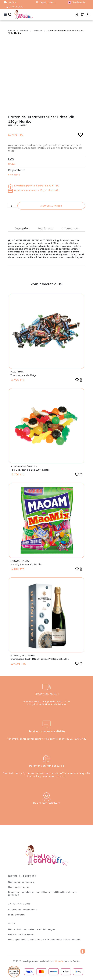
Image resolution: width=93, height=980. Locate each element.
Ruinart (15, 655)
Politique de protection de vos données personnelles (44, 939)
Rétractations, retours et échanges (32, 929)
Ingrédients (45, 228)
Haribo (13, 125)
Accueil (12, 30)
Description (22, 228)
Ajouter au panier (51, 206)
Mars (13, 372)
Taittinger (28, 655)
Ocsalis (59, 961)
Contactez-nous (19, 887)
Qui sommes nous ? (21, 882)
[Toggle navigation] (5, 15)
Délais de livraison (21, 934)
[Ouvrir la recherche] (10, 15)
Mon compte (17, 915)
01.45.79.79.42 (16, 7)
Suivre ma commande (23, 909)
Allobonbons (19, 466)
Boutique (24, 30)
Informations (70, 228)
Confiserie (38, 30)
